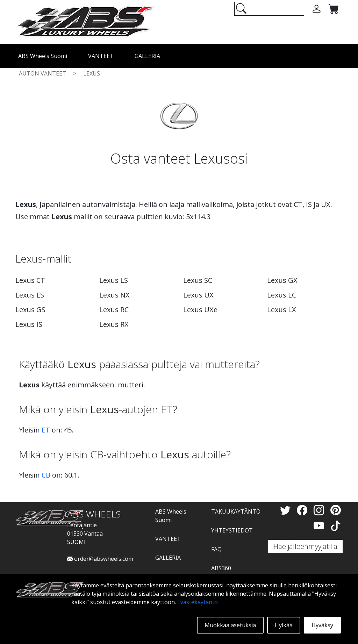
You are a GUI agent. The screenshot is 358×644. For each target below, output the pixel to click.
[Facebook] (303, 510)
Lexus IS (29, 324)
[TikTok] (336, 526)
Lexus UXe (200, 310)
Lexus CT (30, 280)
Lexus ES (30, 295)
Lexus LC (282, 295)
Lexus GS (30, 310)
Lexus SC (198, 280)
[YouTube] (320, 526)
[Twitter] (287, 510)
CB (46, 475)
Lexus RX (114, 324)
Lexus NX (114, 295)
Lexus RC (114, 310)
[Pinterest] (336, 510)
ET (46, 430)
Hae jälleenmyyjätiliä (305, 546)
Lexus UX (198, 295)
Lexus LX (282, 310)
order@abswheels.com (100, 559)
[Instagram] (320, 510)
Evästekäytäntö (198, 602)
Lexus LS (114, 280)
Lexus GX (282, 280)
